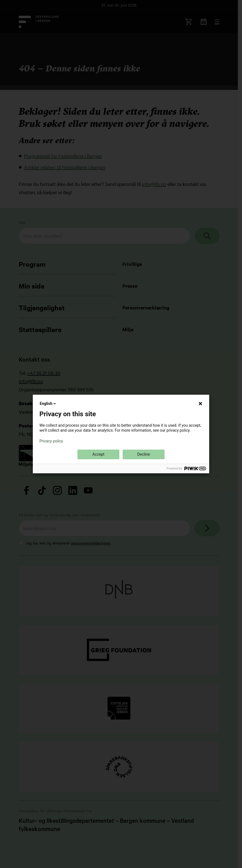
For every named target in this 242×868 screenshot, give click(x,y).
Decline (144, 454)
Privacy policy (51, 441)
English (48, 404)
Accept (98, 454)
